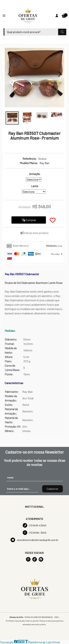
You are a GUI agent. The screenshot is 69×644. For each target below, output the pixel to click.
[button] (9, 74)
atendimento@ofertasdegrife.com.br (34, 540)
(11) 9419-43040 (34, 525)
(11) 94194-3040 (34, 533)
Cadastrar (52, 489)
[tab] (34, 246)
